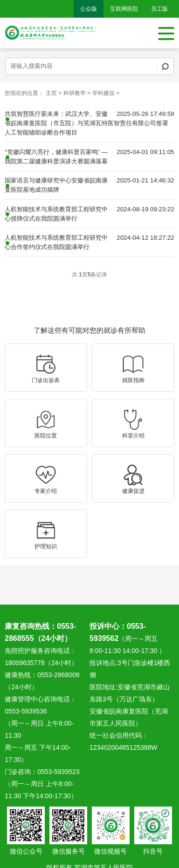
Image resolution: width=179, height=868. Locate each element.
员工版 (159, 9)
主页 (51, 93)
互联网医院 (124, 9)
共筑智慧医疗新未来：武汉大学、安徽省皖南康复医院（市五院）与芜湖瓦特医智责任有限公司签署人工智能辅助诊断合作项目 (86, 123)
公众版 (89, 9)
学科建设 (103, 93)
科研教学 (75, 93)
